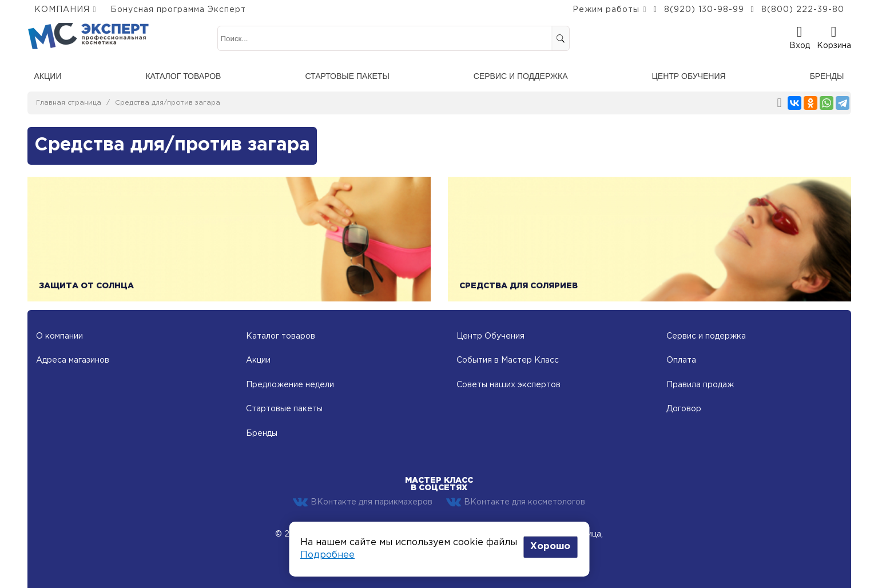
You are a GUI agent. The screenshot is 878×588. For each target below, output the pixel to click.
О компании (59, 336)
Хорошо (550, 547)
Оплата (681, 360)
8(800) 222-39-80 (803, 10)
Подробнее (327, 555)
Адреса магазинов (73, 360)
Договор (684, 409)
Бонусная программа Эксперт (178, 10)
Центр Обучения (490, 336)
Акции (48, 76)
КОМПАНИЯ (62, 10)
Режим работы (606, 10)
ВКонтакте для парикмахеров (363, 502)
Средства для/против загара (168, 103)
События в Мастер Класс (508, 360)
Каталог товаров (183, 76)
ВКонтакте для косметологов (516, 502)
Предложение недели (290, 385)
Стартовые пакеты (347, 76)
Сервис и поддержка (521, 76)
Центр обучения (688, 76)
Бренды (827, 76)
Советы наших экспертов (508, 385)
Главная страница (69, 103)
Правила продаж (700, 385)
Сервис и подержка (706, 336)
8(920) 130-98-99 (704, 10)
